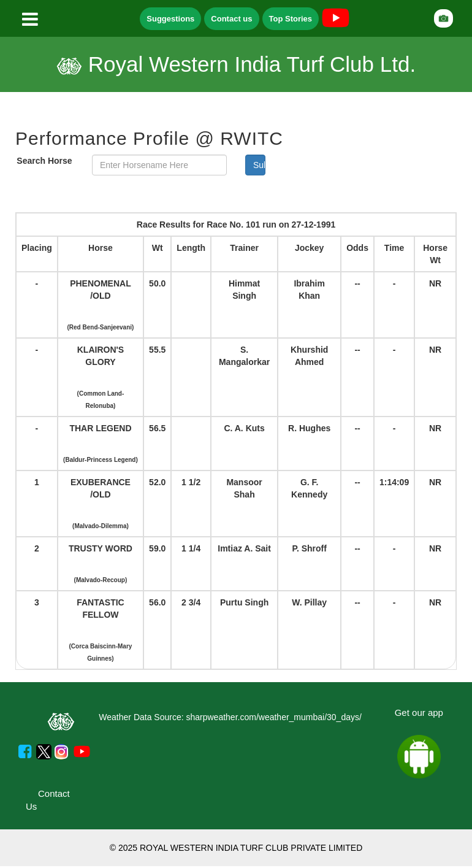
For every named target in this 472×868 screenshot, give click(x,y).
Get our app (419, 712)
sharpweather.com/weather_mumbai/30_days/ (273, 717)
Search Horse (44, 161)
